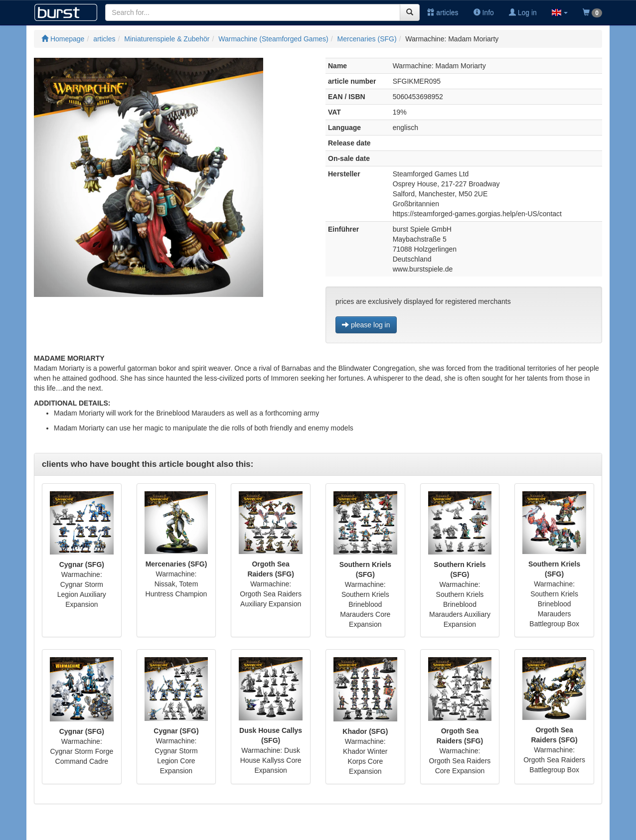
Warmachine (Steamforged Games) (273, 39)
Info (484, 12)
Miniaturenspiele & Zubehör (167, 39)
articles (443, 12)
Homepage (63, 39)
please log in (366, 325)
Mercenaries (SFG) (367, 39)
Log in (523, 12)
